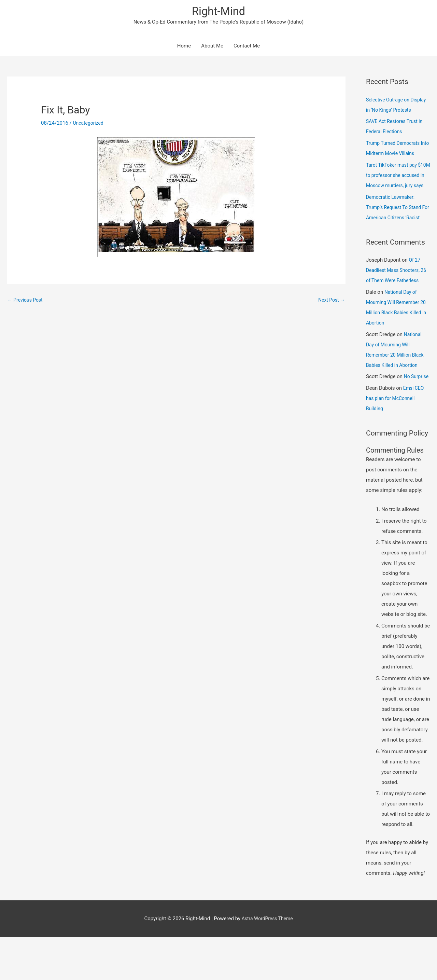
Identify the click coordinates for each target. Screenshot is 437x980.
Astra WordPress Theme (267, 961)
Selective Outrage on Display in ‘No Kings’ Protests (389, 112)
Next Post (330, 302)
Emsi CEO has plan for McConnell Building (396, 441)
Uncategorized (89, 125)
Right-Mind (218, 12)
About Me (212, 48)
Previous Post (26, 302)
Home (184, 48)
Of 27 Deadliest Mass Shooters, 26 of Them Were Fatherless (398, 303)
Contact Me (247, 48)
